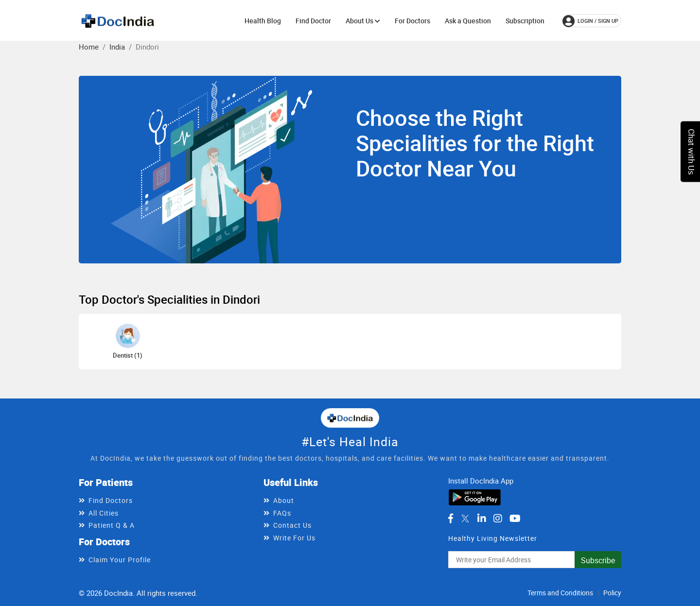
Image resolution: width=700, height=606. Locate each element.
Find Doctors (111, 500)
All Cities (104, 513)
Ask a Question (468, 21)
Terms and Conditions (560, 593)
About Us (363, 21)
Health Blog (263, 21)
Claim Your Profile (120, 560)
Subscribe (598, 560)
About (284, 500)
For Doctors (412, 21)
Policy (612, 593)
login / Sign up (590, 21)
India (117, 47)
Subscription (525, 21)
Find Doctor (313, 21)
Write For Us (294, 538)
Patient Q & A (112, 525)
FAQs (282, 513)
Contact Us (292, 525)
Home (89, 47)
